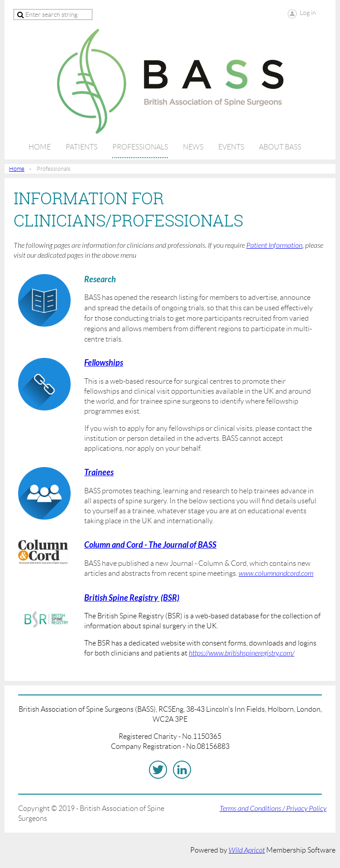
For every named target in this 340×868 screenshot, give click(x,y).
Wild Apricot (247, 850)
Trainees (99, 473)
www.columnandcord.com (276, 574)
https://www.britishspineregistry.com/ (242, 653)
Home (17, 169)
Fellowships (104, 363)
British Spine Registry (122, 598)
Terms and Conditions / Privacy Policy (273, 809)
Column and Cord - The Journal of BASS (150, 545)
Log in (308, 13)
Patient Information (274, 246)
